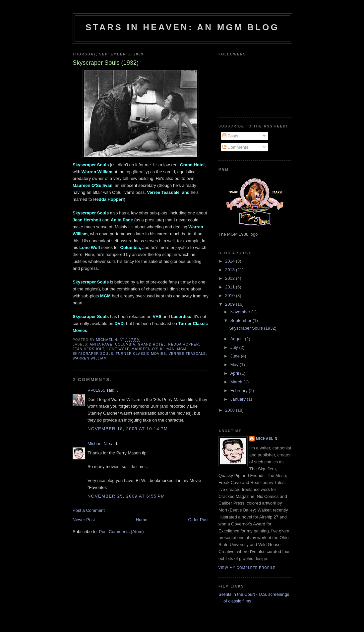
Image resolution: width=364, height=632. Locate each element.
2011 (231, 287)
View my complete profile (247, 568)
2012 (231, 278)
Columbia (125, 344)
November (241, 312)
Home (142, 520)
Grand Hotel (152, 344)
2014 (231, 261)
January (239, 399)
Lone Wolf (118, 349)
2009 (231, 304)
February (240, 391)
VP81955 (96, 390)
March (237, 382)
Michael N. (98, 444)
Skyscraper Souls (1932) (253, 328)
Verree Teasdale (187, 354)
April (235, 373)
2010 (231, 296)
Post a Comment (89, 510)
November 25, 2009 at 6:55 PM (126, 496)
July (235, 347)
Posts (230, 136)
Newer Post (84, 520)
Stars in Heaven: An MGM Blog (182, 27)
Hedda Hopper (184, 344)
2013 (231, 270)
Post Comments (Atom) (121, 532)
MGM (182, 349)
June (236, 356)
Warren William (90, 358)
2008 (231, 410)
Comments (235, 147)
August (238, 339)
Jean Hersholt (88, 349)
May (235, 365)
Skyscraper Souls (93, 354)
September (242, 320)
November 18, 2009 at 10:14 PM (128, 429)
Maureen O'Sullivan (153, 349)
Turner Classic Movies (141, 354)
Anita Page (101, 344)
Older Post (198, 520)
